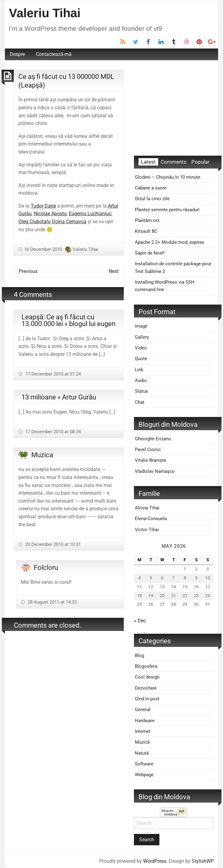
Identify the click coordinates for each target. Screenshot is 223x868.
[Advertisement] (174, 108)
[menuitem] (17, 54)
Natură (142, 753)
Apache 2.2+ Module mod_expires (170, 242)
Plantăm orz (147, 220)
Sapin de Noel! (150, 253)
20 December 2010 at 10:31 (52, 544)
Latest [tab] (148, 162)
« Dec (140, 621)
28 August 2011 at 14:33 (52, 602)
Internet (143, 731)
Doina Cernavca (69, 222)
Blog (139, 656)
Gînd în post (147, 699)
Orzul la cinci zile (152, 199)
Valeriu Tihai (45, 13)
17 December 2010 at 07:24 (52, 374)
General (143, 710)
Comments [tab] (174, 162)
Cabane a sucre (151, 188)
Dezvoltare (146, 688)
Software (144, 764)
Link (139, 370)
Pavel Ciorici (148, 450)
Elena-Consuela (151, 519)
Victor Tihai (147, 530)
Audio (141, 380)
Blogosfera (146, 666)
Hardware (145, 721)
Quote (141, 359)
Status (141, 391)
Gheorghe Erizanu (153, 439)
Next (114, 271)
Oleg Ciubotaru (35, 222)
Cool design (147, 677)
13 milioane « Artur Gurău (59, 397)
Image (141, 326)
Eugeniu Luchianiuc (90, 214)
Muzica (42, 455)
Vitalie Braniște (151, 460)
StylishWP (203, 861)
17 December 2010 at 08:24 (52, 432)
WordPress (155, 861)
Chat (140, 402)
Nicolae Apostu (50, 214)
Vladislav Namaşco (155, 471)
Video (141, 348)
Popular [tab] (200, 162)
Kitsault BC (146, 231)
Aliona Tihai (147, 508)
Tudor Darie (43, 206)
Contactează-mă (54, 54)
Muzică (142, 742)
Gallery (142, 337)
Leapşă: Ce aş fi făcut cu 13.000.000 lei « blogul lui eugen (68, 320)
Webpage (144, 775)
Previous (28, 271)
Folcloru (46, 567)
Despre (17, 54)
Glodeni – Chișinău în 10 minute (168, 177)
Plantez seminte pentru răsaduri (167, 210)
